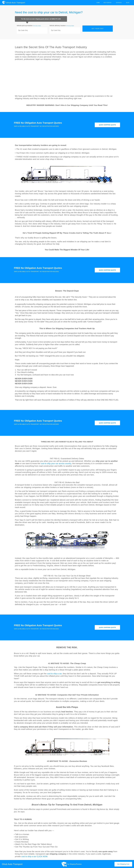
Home (98, 3)
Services (119, 3)
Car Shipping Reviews (74, 864)
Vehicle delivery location (62, 26)
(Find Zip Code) (37, 26)
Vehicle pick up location (29, 26)
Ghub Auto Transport (16, 3)
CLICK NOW (42, 856)
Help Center (108, 3)
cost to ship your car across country (56, 463)
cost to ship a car (54, 673)
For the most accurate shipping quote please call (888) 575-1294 (41, 19)
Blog (128, 3)
